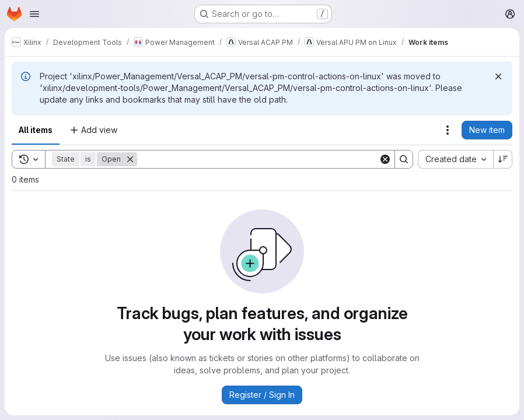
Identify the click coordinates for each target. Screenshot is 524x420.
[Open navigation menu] (34, 14)
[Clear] (385, 159)
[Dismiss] (498, 76)
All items (36, 130)
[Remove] (130, 159)
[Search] (258, 159)
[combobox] (455, 159)
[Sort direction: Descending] (503, 159)
